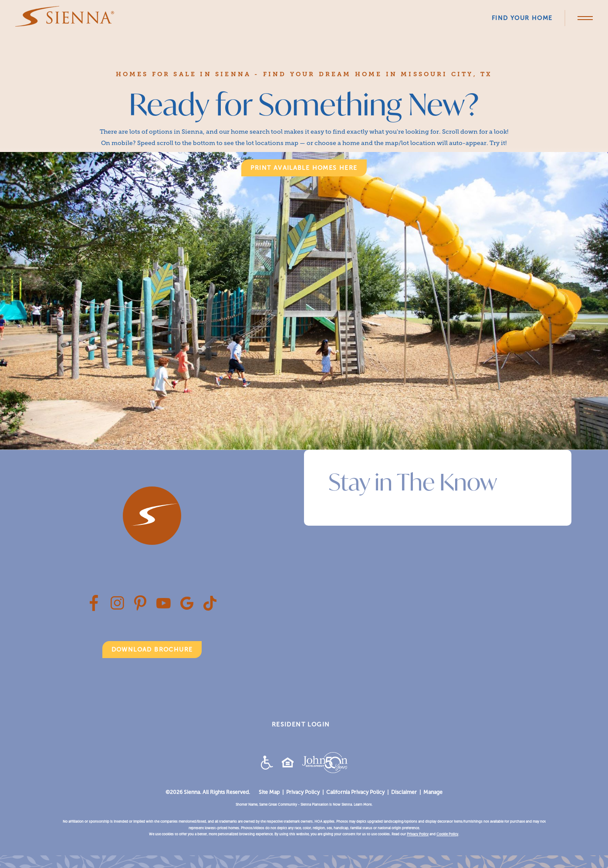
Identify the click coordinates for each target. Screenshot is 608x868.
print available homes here (304, 168)
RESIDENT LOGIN (301, 724)
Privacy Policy (303, 792)
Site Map (269, 792)
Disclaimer (404, 792)
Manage (433, 792)
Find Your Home (522, 18)
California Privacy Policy (355, 792)
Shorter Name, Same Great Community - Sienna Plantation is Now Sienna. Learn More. (304, 805)
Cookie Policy (447, 834)
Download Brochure (152, 650)
